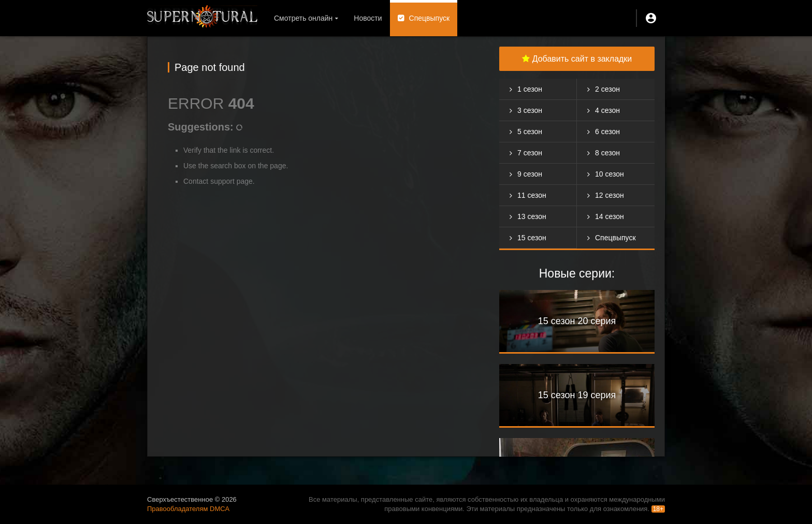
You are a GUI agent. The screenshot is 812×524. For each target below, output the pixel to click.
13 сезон (532, 216)
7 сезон (530, 153)
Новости (368, 18)
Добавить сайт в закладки (577, 59)
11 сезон (532, 195)
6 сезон (607, 132)
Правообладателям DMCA (188, 509)
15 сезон (532, 238)
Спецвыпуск (430, 18)
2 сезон (607, 89)
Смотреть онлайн (303, 18)
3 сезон (530, 110)
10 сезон (610, 174)
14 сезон (610, 216)
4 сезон (607, 110)
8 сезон (607, 153)
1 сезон (530, 89)
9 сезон (530, 174)
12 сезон (610, 195)
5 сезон (530, 132)
